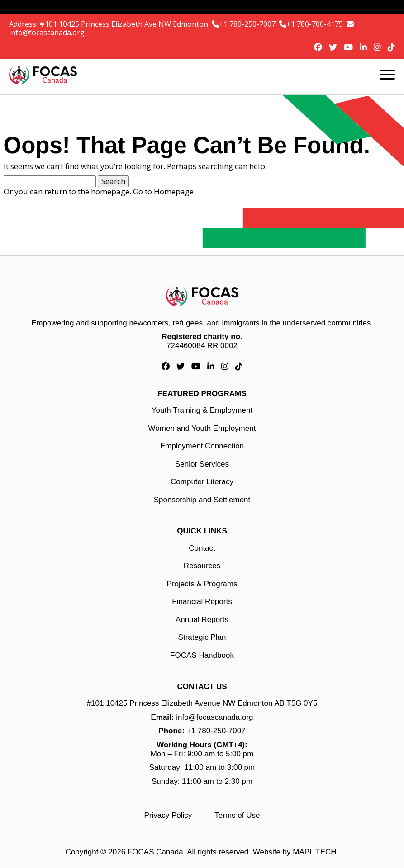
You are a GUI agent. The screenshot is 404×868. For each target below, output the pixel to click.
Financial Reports (202, 601)
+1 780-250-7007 (248, 24)
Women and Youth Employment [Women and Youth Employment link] (202, 428)
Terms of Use (237, 815)
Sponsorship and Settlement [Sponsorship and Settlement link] (202, 500)
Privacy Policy (168, 815)
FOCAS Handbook (202, 655)
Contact (202, 548)
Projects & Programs (202, 584)
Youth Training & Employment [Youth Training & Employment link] (202, 410)
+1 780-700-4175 (316, 24)
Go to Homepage (163, 191)
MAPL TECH (314, 852)
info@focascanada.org (47, 33)
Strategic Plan (202, 637)
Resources (202, 566)
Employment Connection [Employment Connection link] (202, 446)
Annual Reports (202, 620)
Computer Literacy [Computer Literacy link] (202, 482)
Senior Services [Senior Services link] (202, 464)
